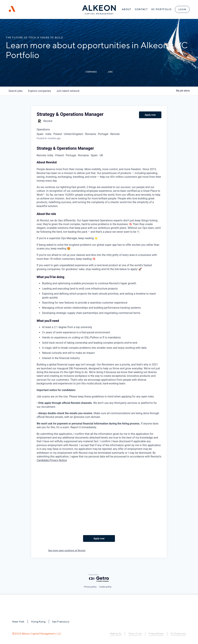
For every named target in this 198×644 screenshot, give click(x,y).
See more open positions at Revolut (67, 550)
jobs (16, 91)
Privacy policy (90, 587)
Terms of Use (135, 634)
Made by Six (115, 634)
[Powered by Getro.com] (99, 578)
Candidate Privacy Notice (52, 460)
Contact (141, 9)
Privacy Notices (156, 634)
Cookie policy (105, 587)
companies (39, 91)
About (126, 9)
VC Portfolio (161, 9)
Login (182, 10)
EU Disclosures (178, 634)
